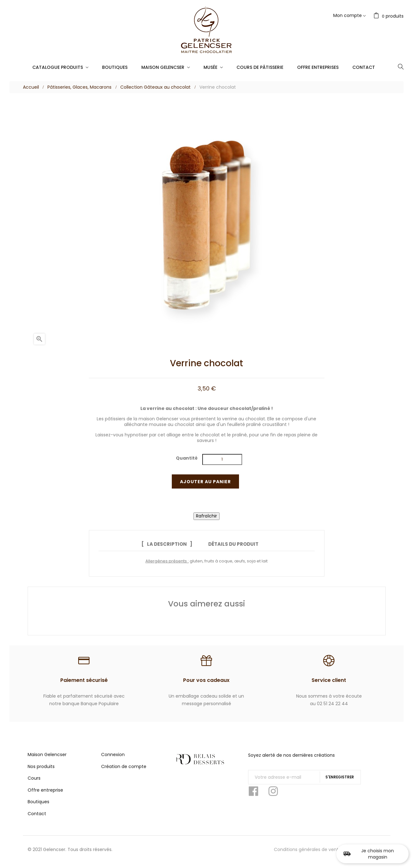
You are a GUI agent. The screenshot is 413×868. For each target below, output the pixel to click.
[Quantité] (222, 459)
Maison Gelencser (47, 758)
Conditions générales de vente (308, 853)
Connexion (113, 758)
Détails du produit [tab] (233, 544)
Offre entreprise (45, 794)
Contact (37, 817)
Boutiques (38, 805)
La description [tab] (164, 544)
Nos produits (41, 770)
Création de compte (124, 770)
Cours (34, 782)
